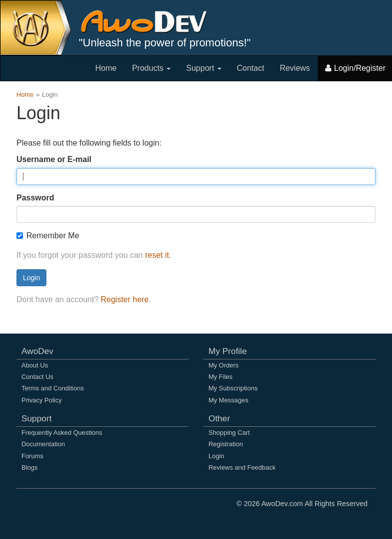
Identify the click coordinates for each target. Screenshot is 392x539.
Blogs (29, 467)
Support (203, 68)
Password (35, 198)
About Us (35, 365)
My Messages (228, 400)
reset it (157, 255)
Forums (32, 456)
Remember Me (48, 236)
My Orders (223, 365)
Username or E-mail (54, 159)
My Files (220, 377)
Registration (226, 444)
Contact (251, 68)
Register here (125, 299)
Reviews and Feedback (242, 467)
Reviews (295, 68)
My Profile (228, 351)
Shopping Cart (229, 433)
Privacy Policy (42, 400)
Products (152, 68)
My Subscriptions (233, 388)
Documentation (43, 444)
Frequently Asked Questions (62, 433)
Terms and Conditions (53, 388)
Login (31, 278)
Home (106, 68)
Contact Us (37, 377)
